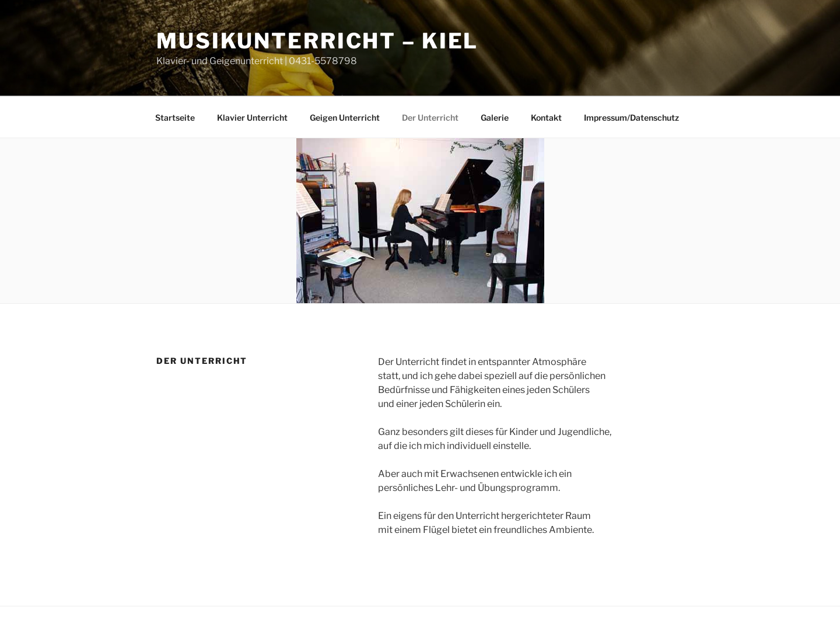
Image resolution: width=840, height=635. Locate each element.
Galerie (495, 117)
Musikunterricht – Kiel (317, 41)
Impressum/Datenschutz (631, 117)
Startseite (175, 117)
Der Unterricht (430, 117)
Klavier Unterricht (252, 117)
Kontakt (546, 117)
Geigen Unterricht (345, 117)
